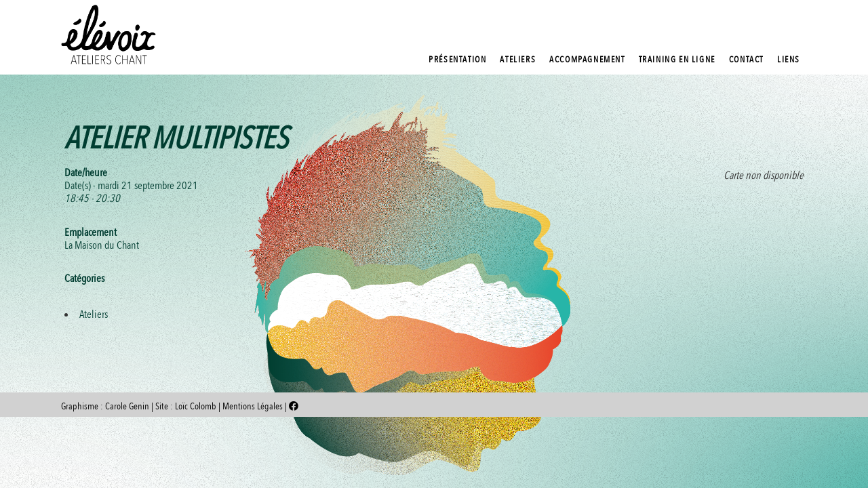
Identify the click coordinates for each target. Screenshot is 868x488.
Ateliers (94, 314)
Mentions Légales (254, 406)
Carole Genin (127, 406)
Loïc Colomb (196, 406)
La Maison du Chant (102, 245)
